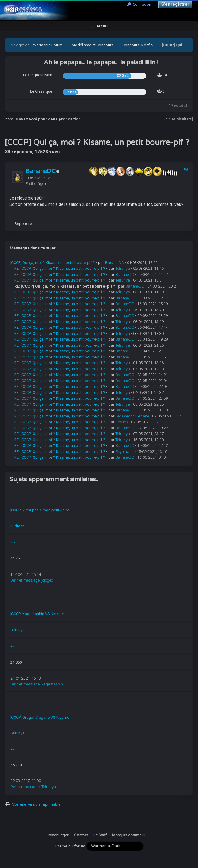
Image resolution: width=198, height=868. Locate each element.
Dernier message (25, 580)
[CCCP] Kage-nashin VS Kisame (37, 614)
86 (12, 542)
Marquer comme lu (129, 835)
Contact (81, 835)
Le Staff (100, 835)
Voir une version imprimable (36, 804)
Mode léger (58, 835)
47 (12, 749)
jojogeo (47, 580)
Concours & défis (138, 45)
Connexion (139, 4)
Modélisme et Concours (93, 45)
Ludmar (17, 526)
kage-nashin (52, 684)
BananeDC (40, 171)
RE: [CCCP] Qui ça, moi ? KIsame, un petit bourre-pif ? (60, 268)
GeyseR (122, 422)
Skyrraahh (125, 452)
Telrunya (123, 268)
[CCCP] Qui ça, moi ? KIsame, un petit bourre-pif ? (53, 263)
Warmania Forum (48, 45)
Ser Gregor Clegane (132, 416)
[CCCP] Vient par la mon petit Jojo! (40, 510)
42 (12, 646)
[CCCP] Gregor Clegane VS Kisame (40, 717)
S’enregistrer (175, 4)
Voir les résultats (178, 119)
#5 (186, 170)
